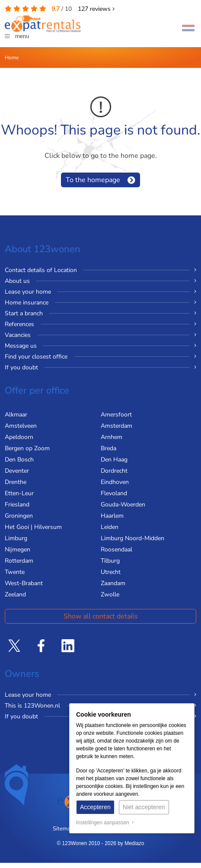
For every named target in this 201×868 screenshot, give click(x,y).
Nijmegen (18, 549)
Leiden (110, 527)
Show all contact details (101, 616)
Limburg (16, 538)
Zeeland (15, 594)
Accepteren (95, 807)
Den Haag (114, 460)
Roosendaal (116, 549)
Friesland (17, 504)
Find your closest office (36, 357)
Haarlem (112, 516)
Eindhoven (115, 482)
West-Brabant (24, 583)
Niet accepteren (144, 807)
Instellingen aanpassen (105, 823)
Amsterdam (116, 426)
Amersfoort (116, 415)
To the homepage (93, 180)
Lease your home (28, 292)
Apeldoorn (19, 437)
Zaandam (113, 583)
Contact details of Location (41, 270)
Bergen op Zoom (27, 448)
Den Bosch (19, 460)
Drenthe (16, 482)
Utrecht (111, 572)
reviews (96, 9)
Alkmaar (16, 415)
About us (17, 281)
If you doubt (21, 367)
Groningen (19, 516)
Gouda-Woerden (123, 504)
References (19, 324)
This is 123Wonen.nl (32, 706)
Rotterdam (19, 561)
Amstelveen (21, 426)
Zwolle (110, 594)
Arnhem (112, 437)
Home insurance (27, 303)
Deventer (17, 471)
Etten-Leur (19, 493)
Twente (15, 572)
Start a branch (24, 313)
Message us (21, 346)
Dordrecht (114, 471)
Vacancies (18, 335)
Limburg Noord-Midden (132, 538)
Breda (108, 448)
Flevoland (114, 493)
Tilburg (110, 561)
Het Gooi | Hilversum (33, 527)
